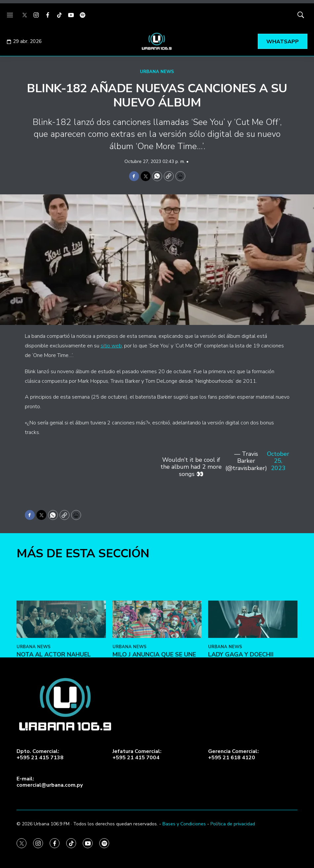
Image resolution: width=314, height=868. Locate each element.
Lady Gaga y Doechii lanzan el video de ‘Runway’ (241, 701)
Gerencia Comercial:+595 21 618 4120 (233, 755)
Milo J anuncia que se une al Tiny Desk (154, 697)
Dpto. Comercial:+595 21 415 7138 (40, 755)
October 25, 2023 (278, 461)
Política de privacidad (233, 824)
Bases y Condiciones (184, 824)
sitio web (111, 346)
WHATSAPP (283, 42)
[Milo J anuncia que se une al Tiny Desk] (157, 658)
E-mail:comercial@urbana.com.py (50, 782)
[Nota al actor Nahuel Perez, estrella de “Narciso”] (61, 658)
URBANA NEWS (157, 72)
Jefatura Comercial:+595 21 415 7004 (137, 755)
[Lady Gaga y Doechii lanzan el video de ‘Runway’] (253, 658)
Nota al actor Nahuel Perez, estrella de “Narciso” (54, 701)
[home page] (157, 41)
